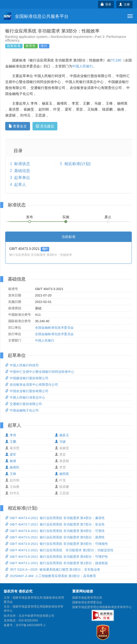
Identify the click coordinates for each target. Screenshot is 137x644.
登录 (106, 4)
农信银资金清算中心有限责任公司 (32, 385)
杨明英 (62, 474)
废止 (108, 217)
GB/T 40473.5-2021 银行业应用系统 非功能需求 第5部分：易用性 (55, 537)
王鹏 (11, 442)
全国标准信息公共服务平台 (36, 16)
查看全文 (18, 126)
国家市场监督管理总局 (87, 598)
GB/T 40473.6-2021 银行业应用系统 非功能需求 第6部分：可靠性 (55, 531)
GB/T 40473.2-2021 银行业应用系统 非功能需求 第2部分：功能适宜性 (59, 550)
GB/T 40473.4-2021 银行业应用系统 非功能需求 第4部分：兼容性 (55, 518)
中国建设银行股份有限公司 (27, 378)
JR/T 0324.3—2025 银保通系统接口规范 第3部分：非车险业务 (53, 570)
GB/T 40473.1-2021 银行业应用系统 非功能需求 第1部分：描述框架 (57, 563)
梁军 (11, 454)
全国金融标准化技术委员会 (54, 328)
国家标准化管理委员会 (87, 602)
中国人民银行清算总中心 (25, 397)
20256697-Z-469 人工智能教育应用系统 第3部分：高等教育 (51, 576)
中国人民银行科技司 (22, 365)
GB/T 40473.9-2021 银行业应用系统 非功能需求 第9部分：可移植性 (57, 544)
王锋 (11, 474)
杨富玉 (62, 435)
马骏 (60, 442)
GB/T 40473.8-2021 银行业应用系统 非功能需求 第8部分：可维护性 (57, 557)
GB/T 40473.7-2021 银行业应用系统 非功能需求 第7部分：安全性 (55, 524)
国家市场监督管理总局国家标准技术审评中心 (102, 607)
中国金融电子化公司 (22, 410)
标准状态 (22, 164)
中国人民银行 (83, 66)
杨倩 (11, 461)
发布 (30, 217)
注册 (124, 4)
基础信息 (22, 171)
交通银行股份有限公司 (24, 404)
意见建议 (45, 126)
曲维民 (12, 467)
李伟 (11, 435)
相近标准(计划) (78, 164)
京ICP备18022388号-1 (31, 625)
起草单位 (22, 178)
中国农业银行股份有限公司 (27, 391)
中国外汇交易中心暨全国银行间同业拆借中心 (40, 372)
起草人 (20, 185)
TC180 (116, 60)
